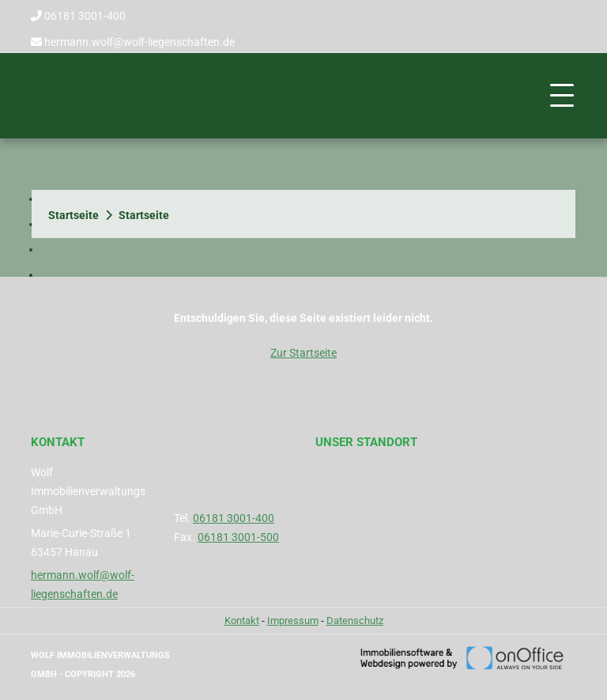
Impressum (293, 621)
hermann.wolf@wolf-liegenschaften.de (139, 42)
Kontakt (242, 621)
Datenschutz (355, 621)
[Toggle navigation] (562, 96)
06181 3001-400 (85, 16)
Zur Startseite (303, 353)
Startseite (74, 215)
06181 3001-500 (238, 537)
